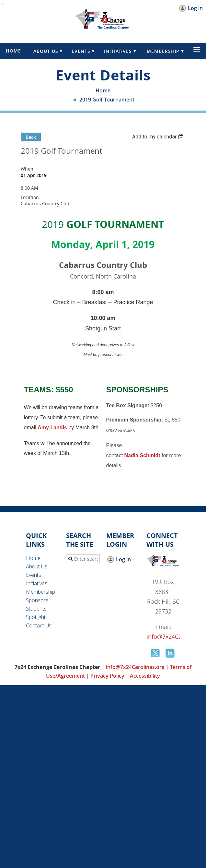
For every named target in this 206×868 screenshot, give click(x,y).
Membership (40, 592)
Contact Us (39, 625)
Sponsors (37, 600)
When (27, 169)
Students (36, 609)
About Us (37, 566)
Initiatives (37, 583)
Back (31, 137)
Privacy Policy (107, 676)
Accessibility (145, 676)
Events (34, 575)
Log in (195, 8)
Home (103, 90)
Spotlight (36, 617)
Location (30, 197)
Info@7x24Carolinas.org (135, 667)
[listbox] (159, 137)
